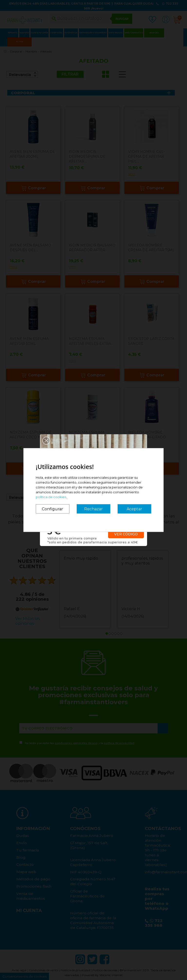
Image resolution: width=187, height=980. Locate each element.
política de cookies (51, 497)
